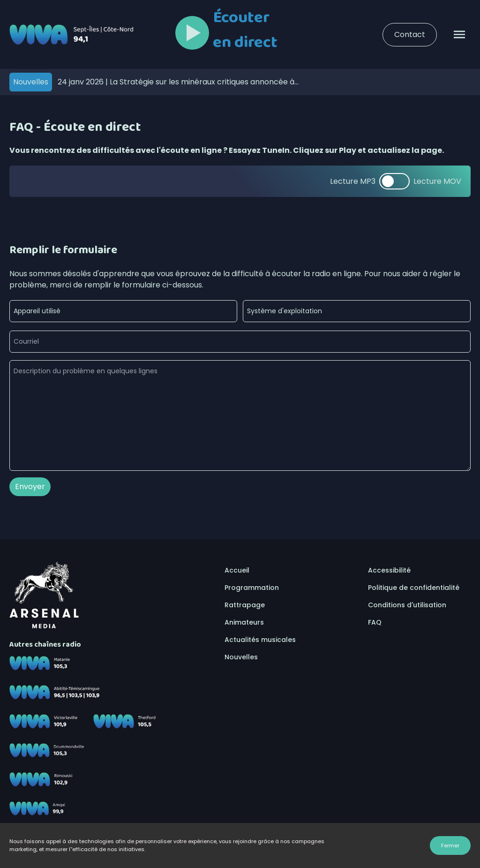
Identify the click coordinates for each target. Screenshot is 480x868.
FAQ (375, 622)
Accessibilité (389, 570)
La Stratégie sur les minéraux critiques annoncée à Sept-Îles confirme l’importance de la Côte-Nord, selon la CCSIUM (179, 82)
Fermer (450, 845)
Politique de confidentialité (414, 588)
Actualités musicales (260, 640)
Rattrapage (245, 605)
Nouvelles (241, 657)
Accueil (237, 570)
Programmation (252, 588)
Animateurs (244, 622)
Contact (410, 34)
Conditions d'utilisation (407, 605)
